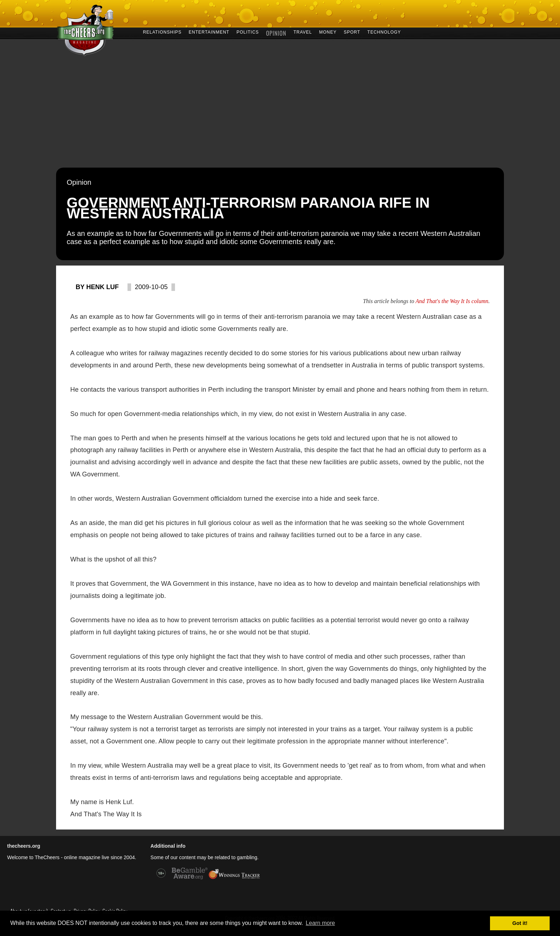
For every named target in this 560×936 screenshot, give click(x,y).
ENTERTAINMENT (209, 32)
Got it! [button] (520, 923)
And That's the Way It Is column (452, 301)
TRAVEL (303, 32)
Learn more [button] (320, 923)
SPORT (352, 32)
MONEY (328, 32)
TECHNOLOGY (384, 32)
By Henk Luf (97, 287)
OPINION (276, 32)
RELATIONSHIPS (162, 32)
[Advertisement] (280, 114)
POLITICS (248, 32)
